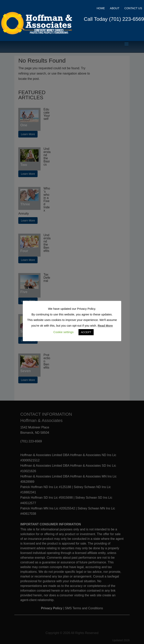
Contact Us (133, 8)
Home (101, 8)
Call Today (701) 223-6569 (114, 19)
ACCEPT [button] (86, 332)
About (115, 8)
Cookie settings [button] (63, 332)
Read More (105, 326)
